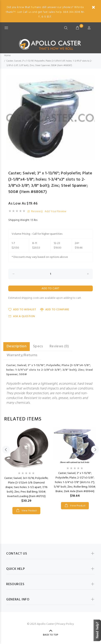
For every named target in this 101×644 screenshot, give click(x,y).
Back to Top (51, 635)
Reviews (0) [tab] (59, 346)
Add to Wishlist (22, 310)
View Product (29, 511)
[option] (50, 118)
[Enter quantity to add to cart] (50, 274)
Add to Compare (55, 310)
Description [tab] (17, 346)
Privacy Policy (65, 624)
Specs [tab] (38, 346)
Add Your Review (55, 212)
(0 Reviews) (35, 212)
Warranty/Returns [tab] (22, 355)
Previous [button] (10, 118)
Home (7, 56)
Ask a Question (22, 316)
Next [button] (91, 118)
